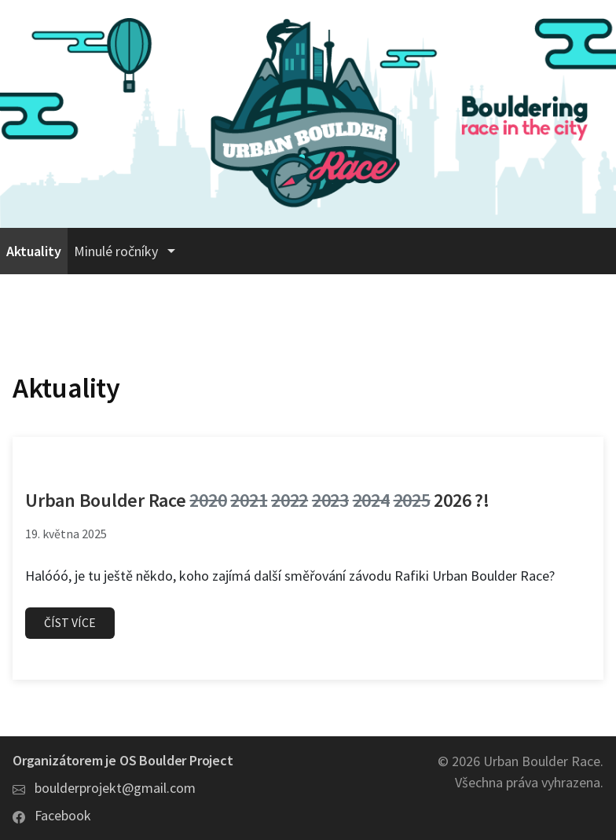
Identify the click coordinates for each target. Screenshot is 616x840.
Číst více (70, 623)
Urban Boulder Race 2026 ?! (257, 500)
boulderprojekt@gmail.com (115, 788)
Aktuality (34, 251)
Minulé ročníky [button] (117, 251)
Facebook (63, 815)
